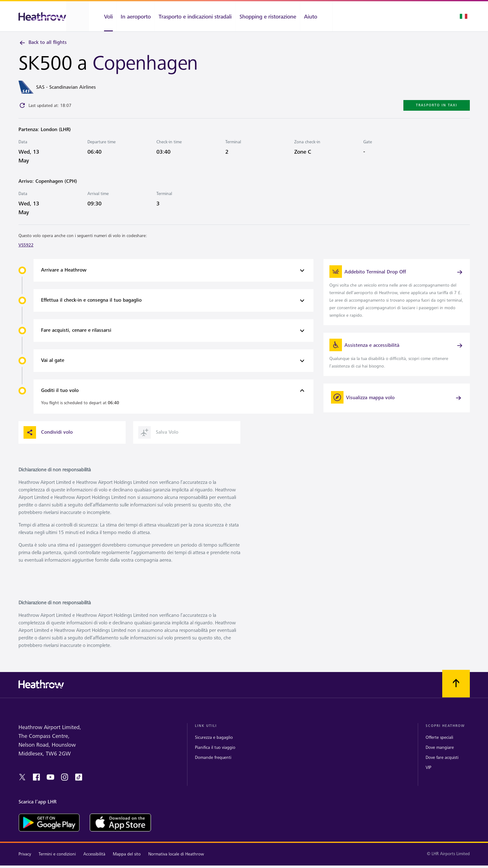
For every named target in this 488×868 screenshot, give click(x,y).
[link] (397, 295)
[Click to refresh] (22, 107)
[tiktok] (79, 784)
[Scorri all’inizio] (456, 690)
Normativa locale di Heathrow (176, 861)
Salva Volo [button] (158, 439)
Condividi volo (48, 439)
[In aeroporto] (136, 16)
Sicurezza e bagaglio (214, 744)
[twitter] (22, 784)
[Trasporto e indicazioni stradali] (195, 16)
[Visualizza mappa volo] (397, 406)
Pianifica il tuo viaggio (215, 754)
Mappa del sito (127, 861)
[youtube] (50, 784)
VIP (428, 774)
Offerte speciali (439, 744)
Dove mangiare (440, 754)
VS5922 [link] (26, 247)
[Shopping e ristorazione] (268, 16)
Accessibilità (94, 861)
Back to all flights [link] (43, 43)
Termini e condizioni (57, 861)
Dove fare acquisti (442, 764)
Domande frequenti (213, 764)
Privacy (25, 861)
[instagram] (65, 784)
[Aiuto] (316, 16)
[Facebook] (36, 784)
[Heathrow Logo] (42, 16)
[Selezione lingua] (464, 16)
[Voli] (103, 16)
